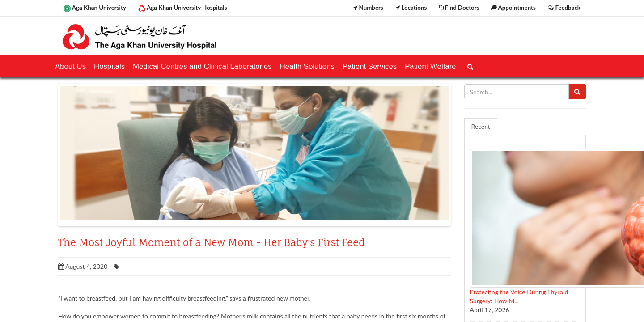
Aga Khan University (95, 8)
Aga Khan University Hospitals (182, 8)
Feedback (564, 8)
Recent (481, 126)
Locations (411, 8)
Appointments (514, 8)
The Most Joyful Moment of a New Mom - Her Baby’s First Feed (212, 242)
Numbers (368, 8)
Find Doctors (459, 8)
